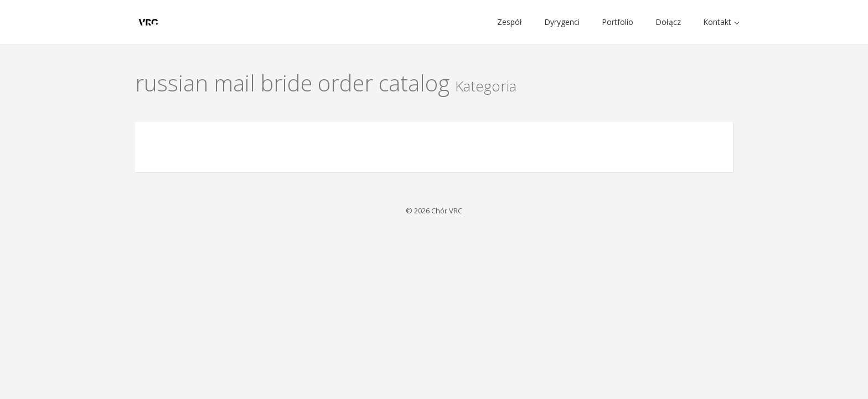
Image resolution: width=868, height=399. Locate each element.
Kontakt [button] (721, 22)
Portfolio (618, 22)
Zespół (510, 22)
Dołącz (668, 22)
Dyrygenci (562, 22)
